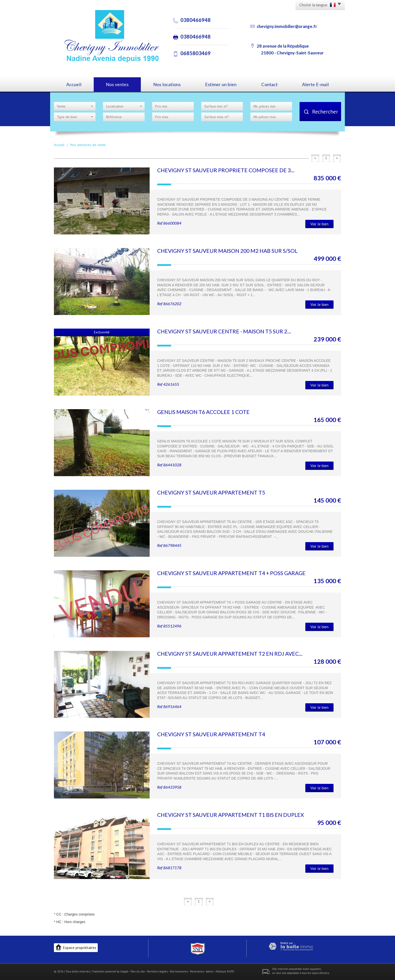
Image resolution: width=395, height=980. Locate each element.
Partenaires (197, 971)
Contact (269, 84)
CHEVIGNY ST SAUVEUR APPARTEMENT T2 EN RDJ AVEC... (230, 654)
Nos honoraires (179, 971)
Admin (210, 971)
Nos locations (167, 84)
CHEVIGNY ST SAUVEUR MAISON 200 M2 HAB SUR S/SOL (227, 251)
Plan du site (138, 971)
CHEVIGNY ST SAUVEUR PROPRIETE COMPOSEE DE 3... (226, 170)
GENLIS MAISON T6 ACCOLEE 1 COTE (203, 412)
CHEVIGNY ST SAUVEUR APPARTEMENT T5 (211, 492)
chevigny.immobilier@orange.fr (287, 26)
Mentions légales (157, 971)
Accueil (74, 84)
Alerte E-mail (315, 84)
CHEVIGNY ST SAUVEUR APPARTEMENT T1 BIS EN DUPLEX (231, 815)
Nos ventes (117, 84)
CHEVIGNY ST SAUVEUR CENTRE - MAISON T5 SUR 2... (224, 331)
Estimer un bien (221, 84)
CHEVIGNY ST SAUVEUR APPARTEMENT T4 (211, 734)
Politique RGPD (225, 971)
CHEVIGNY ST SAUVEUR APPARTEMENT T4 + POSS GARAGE (231, 573)
